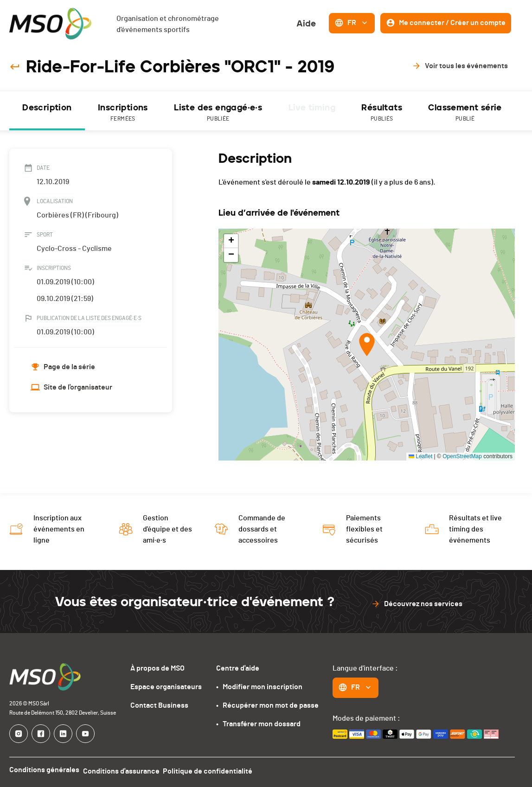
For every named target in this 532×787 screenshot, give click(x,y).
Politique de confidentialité (215, 770)
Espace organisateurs (166, 687)
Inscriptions (123, 113)
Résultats (382, 113)
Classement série (465, 113)
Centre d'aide (238, 668)
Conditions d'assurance (125, 770)
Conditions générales (44, 770)
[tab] (47, 111)
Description (47, 108)
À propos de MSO (157, 668)
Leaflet (420, 456)
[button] (367, 345)
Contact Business (159, 705)
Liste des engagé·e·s (218, 113)
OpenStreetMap (462, 456)
